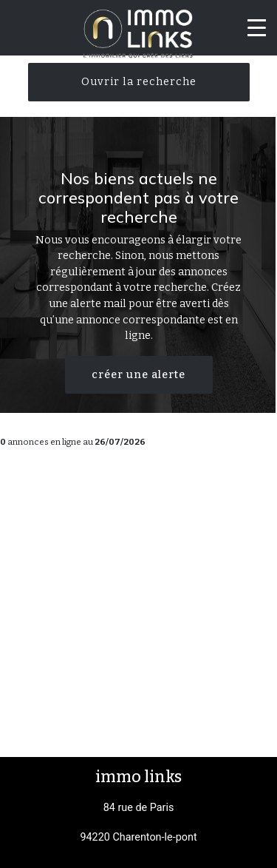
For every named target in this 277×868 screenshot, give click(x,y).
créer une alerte (138, 375)
